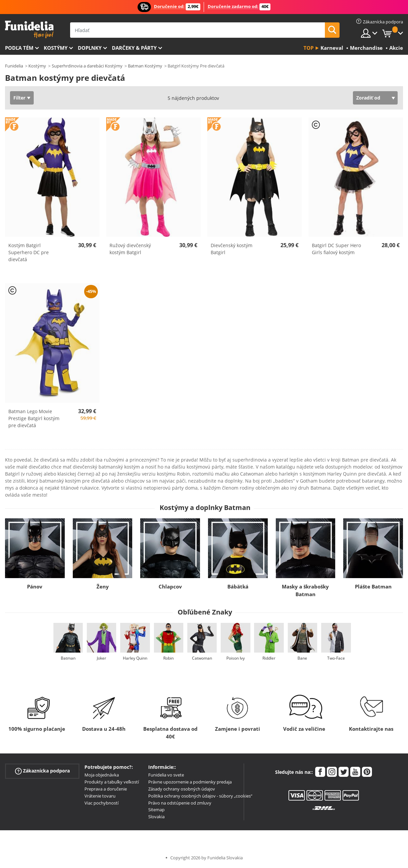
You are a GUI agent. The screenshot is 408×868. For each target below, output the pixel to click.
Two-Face (336, 658)
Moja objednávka (102, 775)
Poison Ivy (236, 658)
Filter (19, 98)
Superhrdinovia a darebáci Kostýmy (87, 66)
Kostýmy (56, 48)
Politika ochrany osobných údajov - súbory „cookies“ (200, 796)
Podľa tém (19, 48)
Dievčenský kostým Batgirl (232, 249)
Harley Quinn (135, 658)
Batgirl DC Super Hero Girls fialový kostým (336, 249)
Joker (101, 658)
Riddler (269, 658)
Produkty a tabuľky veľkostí (112, 782)
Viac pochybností (101, 803)
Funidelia (14, 66)
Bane (302, 658)
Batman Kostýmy (145, 66)
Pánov (35, 586)
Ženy (103, 586)
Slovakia (156, 817)
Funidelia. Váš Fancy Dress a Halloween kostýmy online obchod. (29, 30)
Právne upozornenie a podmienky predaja (190, 782)
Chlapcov (170, 586)
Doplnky (90, 48)
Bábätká (238, 586)
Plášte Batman (373, 586)
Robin (168, 658)
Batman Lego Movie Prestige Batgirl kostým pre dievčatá (34, 418)
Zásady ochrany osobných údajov (182, 789)
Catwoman (202, 658)
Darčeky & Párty (134, 48)
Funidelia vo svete (166, 775)
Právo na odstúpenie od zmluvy (180, 803)
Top (309, 48)
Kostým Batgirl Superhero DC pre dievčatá (29, 252)
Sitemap (156, 810)
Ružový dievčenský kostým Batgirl (130, 249)
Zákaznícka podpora (42, 771)
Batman (68, 658)
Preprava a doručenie (106, 789)
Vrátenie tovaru (100, 796)
